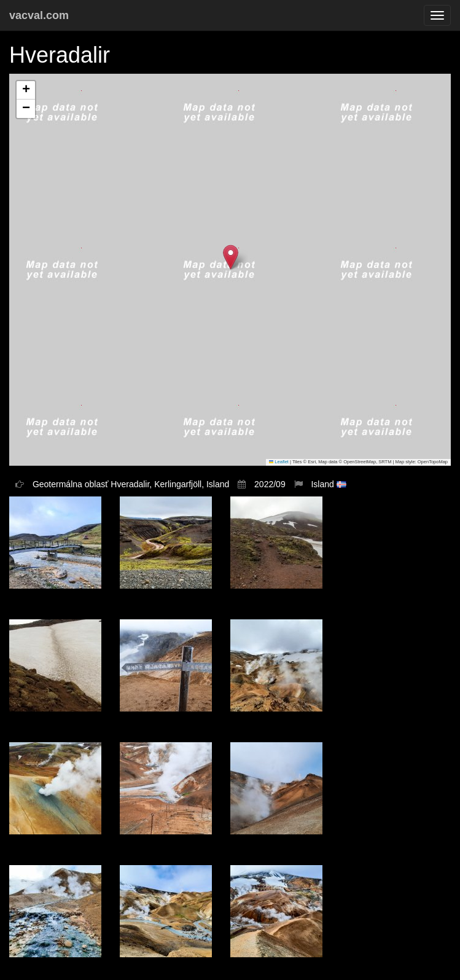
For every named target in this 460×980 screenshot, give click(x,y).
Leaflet (279, 462)
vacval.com (39, 15)
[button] (231, 257)
